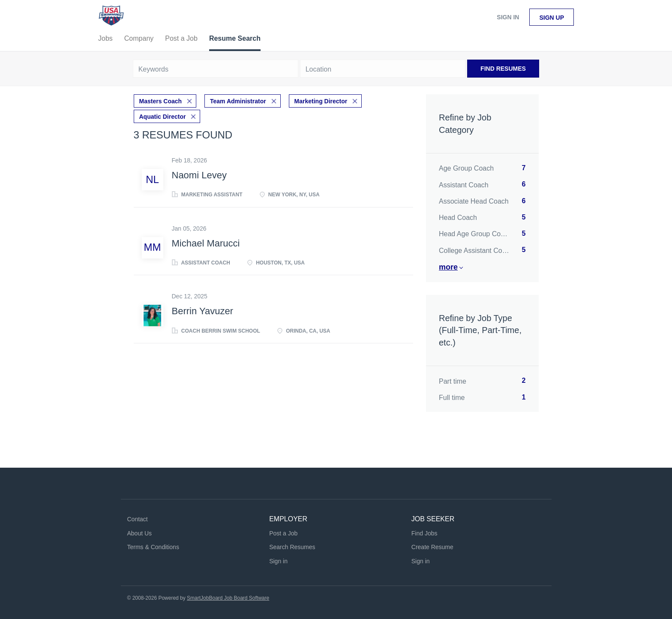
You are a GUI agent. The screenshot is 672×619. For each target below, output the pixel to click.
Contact (138, 519)
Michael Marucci (206, 243)
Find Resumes (503, 69)
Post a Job (283, 533)
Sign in (508, 17)
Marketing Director (321, 101)
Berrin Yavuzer (202, 311)
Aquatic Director (163, 117)
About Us (140, 533)
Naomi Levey (199, 175)
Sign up (552, 18)
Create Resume (432, 547)
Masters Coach (161, 101)
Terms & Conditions (153, 547)
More (448, 267)
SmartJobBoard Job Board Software (228, 598)
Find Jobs (424, 533)
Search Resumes (292, 547)
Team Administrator (238, 101)
